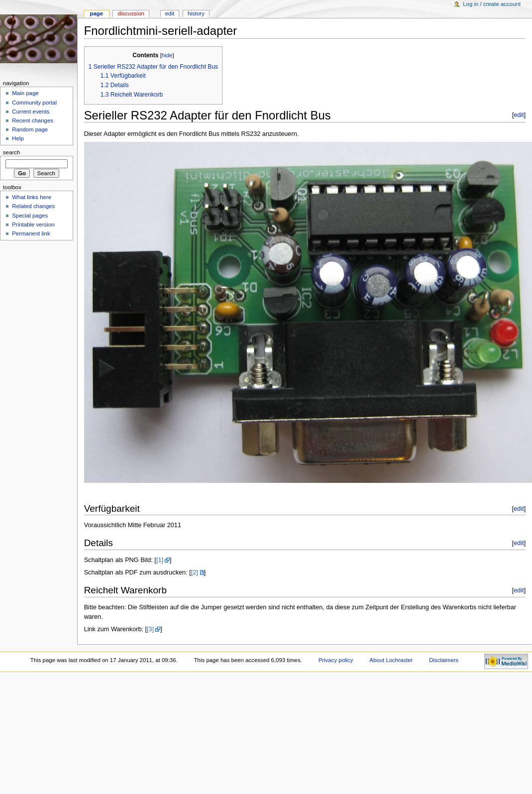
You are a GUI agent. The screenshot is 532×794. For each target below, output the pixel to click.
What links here (32, 197)
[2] (195, 572)
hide (167, 55)
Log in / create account (492, 4)
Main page (25, 93)
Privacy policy (336, 660)
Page (96, 13)
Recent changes (33, 120)
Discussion (131, 13)
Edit (170, 13)
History (196, 13)
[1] (160, 560)
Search (12, 152)
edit (519, 115)
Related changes (33, 206)
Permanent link (31, 233)
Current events (31, 112)
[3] (150, 629)
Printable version (33, 225)
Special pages (30, 216)
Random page (30, 129)
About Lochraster (391, 660)
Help (18, 138)
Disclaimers (444, 660)
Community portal (34, 103)
